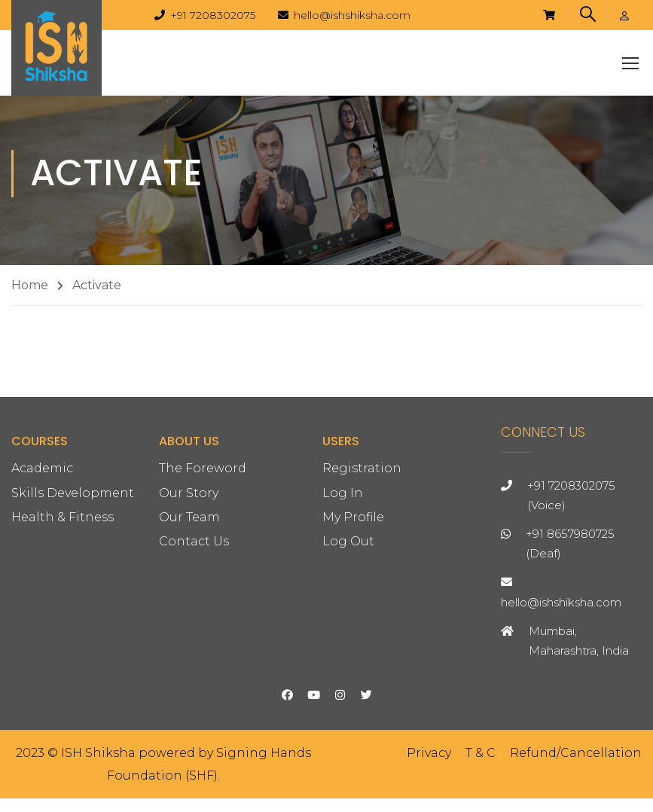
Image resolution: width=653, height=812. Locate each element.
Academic (42, 578)
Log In (343, 602)
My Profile (353, 626)
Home (30, 298)
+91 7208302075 (213, 15)
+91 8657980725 (570, 643)
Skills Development (73, 602)
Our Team (189, 626)
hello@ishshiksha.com (352, 15)
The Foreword (203, 578)
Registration (362, 578)
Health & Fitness (63, 626)
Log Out (348, 650)
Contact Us (194, 650)
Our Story (189, 602)
